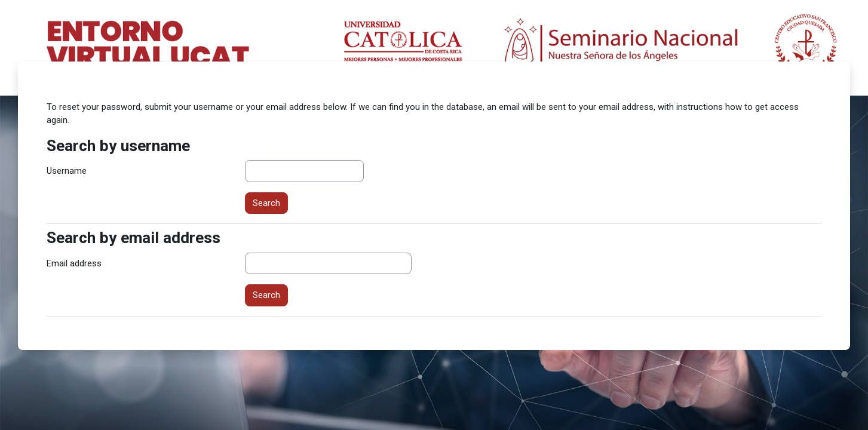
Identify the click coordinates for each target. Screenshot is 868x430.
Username (67, 171)
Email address (74, 263)
